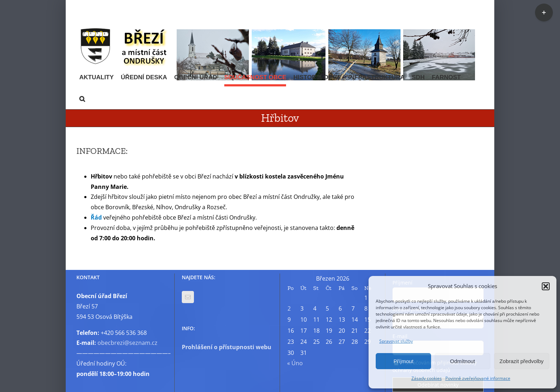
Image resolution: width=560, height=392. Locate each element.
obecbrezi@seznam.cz (127, 343)
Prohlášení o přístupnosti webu (227, 347)
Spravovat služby (396, 341)
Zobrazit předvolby (522, 361)
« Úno (295, 363)
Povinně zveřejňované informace (478, 378)
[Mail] (188, 297)
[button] (546, 286)
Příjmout (404, 361)
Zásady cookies (427, 378)
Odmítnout (462, 361)
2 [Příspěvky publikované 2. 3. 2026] (289, 308)
